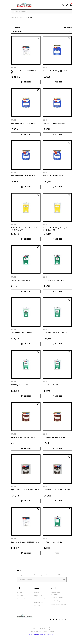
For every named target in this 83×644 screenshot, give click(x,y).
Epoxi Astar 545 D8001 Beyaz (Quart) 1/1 (25, 496)
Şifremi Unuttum (22, 607)
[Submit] (65, 588)
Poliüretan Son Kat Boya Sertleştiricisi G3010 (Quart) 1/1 (25, 232)
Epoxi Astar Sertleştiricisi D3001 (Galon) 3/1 (25, 73)
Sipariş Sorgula (39, 610)
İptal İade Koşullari (57, 609)
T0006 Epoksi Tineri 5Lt (51, 390)
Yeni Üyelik (20, 600)
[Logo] (24, 5)
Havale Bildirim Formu (41, 607)
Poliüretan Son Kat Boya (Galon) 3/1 (24, 125)
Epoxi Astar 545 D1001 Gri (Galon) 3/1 (55, 443)
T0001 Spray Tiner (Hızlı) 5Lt (21, 284)
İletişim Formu (39, 604)
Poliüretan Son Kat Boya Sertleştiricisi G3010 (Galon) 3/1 (56, 232)
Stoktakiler (17, 29)
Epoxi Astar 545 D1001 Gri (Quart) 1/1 (24, 443)
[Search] (42, 12)
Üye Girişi (20, 604)
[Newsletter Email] (42, 588)
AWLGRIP (29, 18)
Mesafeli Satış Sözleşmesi (55, 601)
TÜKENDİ (57, 561)
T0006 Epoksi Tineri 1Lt (20, 390)
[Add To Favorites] (38, 39)
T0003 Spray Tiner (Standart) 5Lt (23, 337)
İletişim (36, 600)
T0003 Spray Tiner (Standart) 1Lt (54, 284)
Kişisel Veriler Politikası (59, 612)
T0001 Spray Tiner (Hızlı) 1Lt (52, 549)
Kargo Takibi (38, 614)
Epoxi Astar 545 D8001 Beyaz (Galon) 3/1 (57, 496)
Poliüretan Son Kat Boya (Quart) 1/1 (55, 71)
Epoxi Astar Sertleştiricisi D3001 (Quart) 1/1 (25, 550)
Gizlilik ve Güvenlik (57, 606)
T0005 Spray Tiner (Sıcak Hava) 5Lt (55, 337)
